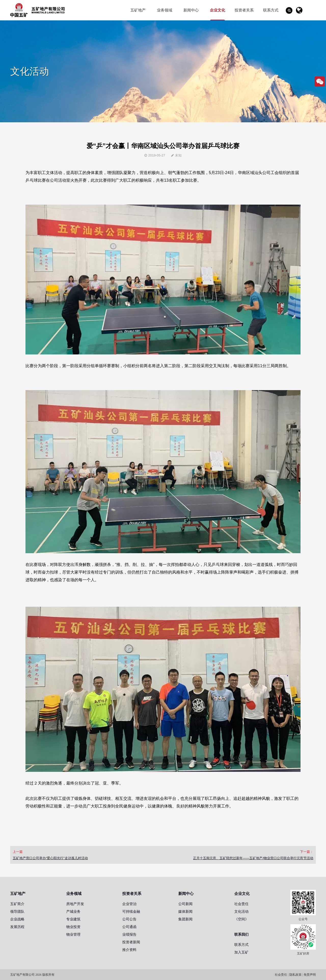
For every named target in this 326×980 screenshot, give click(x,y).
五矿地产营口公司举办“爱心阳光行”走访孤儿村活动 (50, 858)
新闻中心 (191, 10)
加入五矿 (241, 952)
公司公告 (129, 919)
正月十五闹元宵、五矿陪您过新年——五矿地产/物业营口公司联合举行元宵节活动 (253, 858)
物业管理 (73, 934)
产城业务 (73, 911)
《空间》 (241, 919)
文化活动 (241, 911)
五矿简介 (17, 904)
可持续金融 (131, 911)
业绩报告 (129, 934)
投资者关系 (244, 10)
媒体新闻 (185, 911)
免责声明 (310, 975)
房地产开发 (75, 904)
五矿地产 (138, 10)
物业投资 (73, 927)
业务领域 (165, 10)
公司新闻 (185, 904)
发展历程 (17, 927)
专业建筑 (73, 919)
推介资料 (129, 950)
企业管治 (129, 904)
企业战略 (17, 919)
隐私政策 (295, 975)
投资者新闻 (131, 942)
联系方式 (271, 10)
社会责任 (241, 904)
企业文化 (218, 10)
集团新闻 (185, 919)
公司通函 (129, 927)
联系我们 (241, 934)
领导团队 (17, 911)
